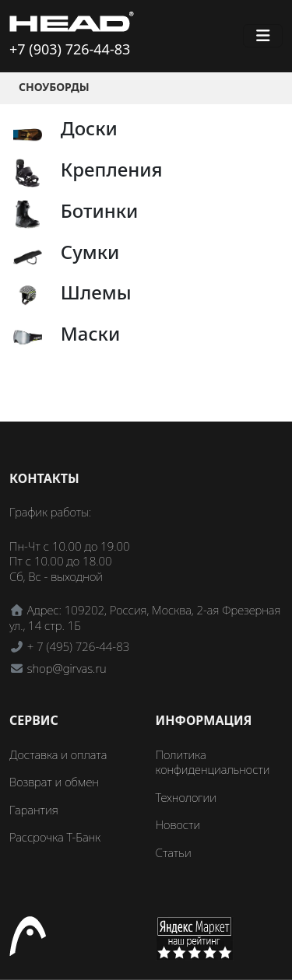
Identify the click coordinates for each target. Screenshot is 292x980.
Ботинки (100, 210)
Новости (178, 824)
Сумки (90, 252)
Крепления (112, 169)
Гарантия (34, 810)
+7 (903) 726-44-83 (70, 49)
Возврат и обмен (54, 782)
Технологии (186, 797)
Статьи (174, 852)
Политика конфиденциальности (213, 762)
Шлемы (96, 292)
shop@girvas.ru (67, 668)
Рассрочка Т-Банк (55, 837)
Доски (89, 128)
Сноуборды (54, 87)
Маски (90, 333)
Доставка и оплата (58, 754)
